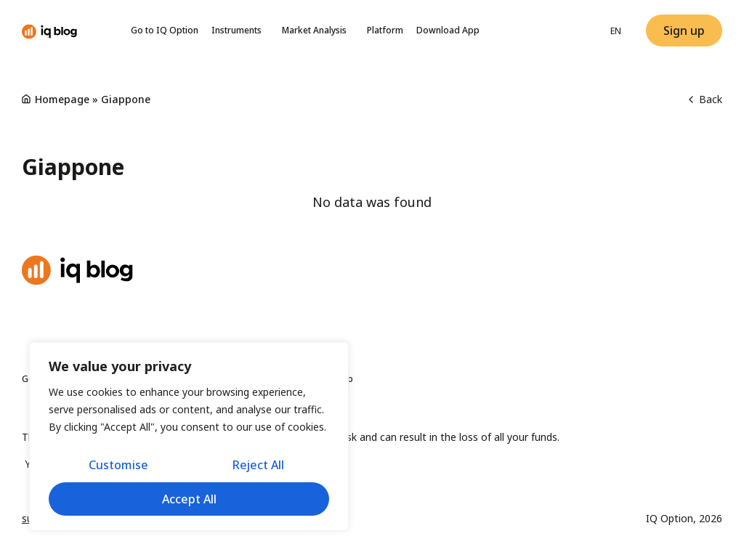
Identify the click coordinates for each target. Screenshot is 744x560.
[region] (189, 437)
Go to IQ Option (165, 30)
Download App (448, 30)
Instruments (240, 31)
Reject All (258, 466)
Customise (118, 466)
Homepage (62, 99)
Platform (385, 30)
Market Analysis (318, 31)
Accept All (189, 499)
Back (705, 99)
